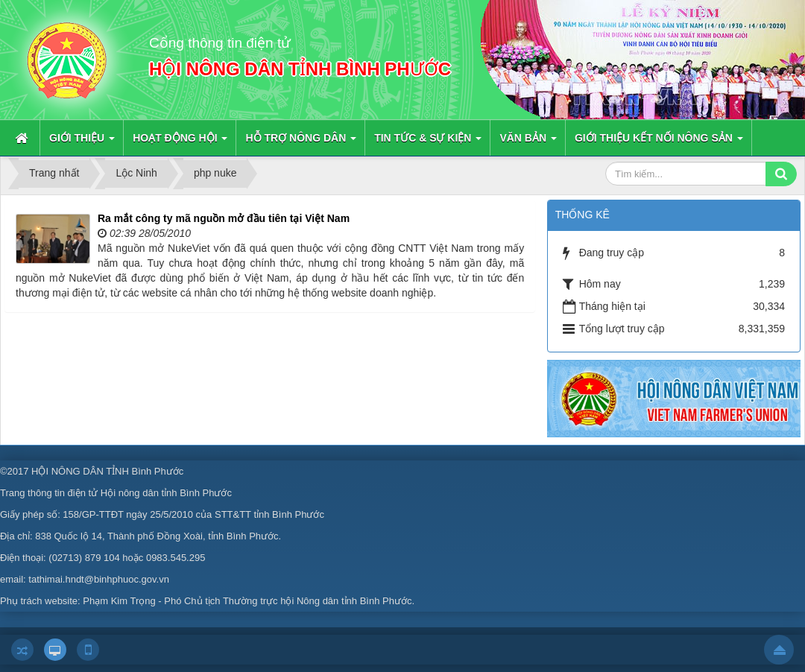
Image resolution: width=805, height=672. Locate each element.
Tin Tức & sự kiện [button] (428, 142)
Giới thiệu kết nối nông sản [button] (659, 142)
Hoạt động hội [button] (180, 142)
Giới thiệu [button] (82, 142)
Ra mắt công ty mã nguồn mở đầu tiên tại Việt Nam (224, 218)
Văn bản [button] (528, 142)
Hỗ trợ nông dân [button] (301, 142)
